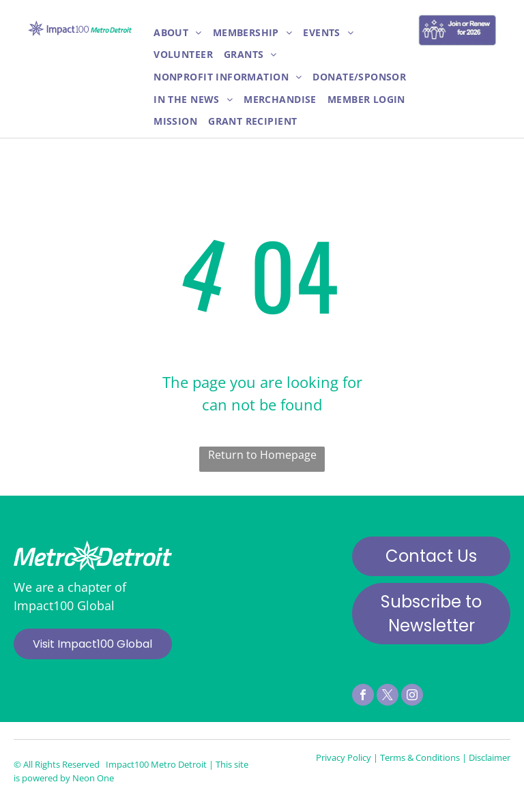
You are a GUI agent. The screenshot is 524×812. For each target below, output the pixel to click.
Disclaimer (490, 757)
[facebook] (363, 696)
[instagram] (412, 696)
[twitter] (388, 696)
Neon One (93, 778)
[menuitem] (178, 33)
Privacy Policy (344, 757)
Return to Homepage (262, 455)
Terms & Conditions (420, 757)
